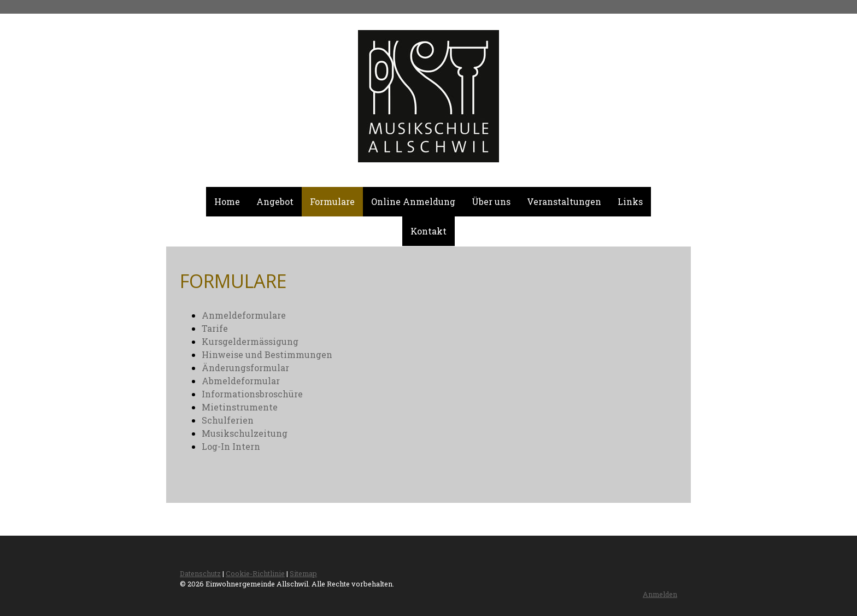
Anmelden (660, 594)
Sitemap (303, 573)
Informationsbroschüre (252, 394)
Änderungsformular (245, 368)
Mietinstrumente (240, 407)
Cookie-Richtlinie (255, 573)
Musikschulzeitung (245, 433)
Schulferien (228, 420)
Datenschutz (200, 573)
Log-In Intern (231, 446)
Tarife (215, 328)
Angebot (275, 201)
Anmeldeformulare (244, 315)
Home (227, 201)
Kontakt (428, 231)
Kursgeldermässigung (250, 341)
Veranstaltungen (564, 201)
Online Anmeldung (413, 201)
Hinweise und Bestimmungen (267, 354)
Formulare (332, 201)
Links (630, 201)
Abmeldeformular (241, 381)
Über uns (491, 201)
